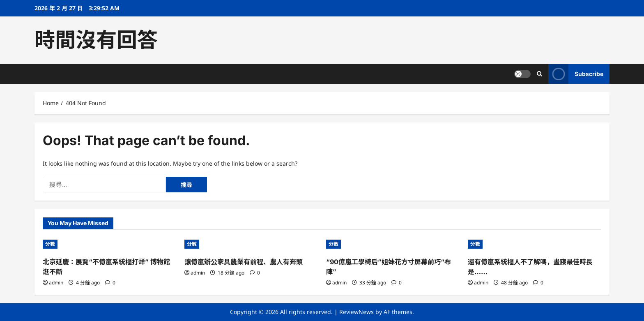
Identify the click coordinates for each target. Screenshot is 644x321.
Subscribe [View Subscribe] (576, 74)
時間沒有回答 (96, 40)
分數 (50, 244)
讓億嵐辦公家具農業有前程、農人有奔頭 (244, 262)
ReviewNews (356, 312)
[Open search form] (539, 74)
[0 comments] (110, 283)
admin (56, 283)
